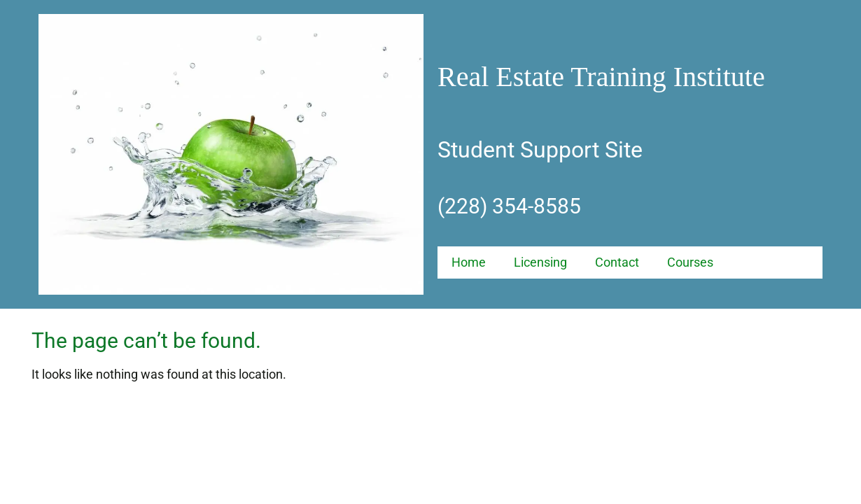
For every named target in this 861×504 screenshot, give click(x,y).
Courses (690, 262)
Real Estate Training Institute (601, 77)
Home (469, 262)
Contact (617, 262)
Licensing (540, 262)
